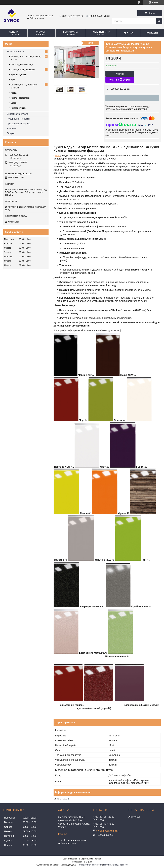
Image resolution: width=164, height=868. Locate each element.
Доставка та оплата (17, 114)
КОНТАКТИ (152, 33)
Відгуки (11, 133)
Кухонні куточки (19, 75)
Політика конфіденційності (116, 865)
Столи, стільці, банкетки (23, 70)
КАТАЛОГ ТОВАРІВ (40, 33)
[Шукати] (159, 21)
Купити (120, 74)
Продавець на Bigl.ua (82, 862)
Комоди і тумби (19, 108)
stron (57, 155)
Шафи (14, 103)
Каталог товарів (15, 51)
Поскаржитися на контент (90, 865)
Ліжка (14, 93)
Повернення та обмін (18, 119)
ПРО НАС (129, 33)
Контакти (12, 128)
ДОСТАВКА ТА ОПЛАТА (70, 33)
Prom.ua (98, 859)
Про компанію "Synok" (19, 124)
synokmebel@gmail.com (20, 174)
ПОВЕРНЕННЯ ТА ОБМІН (101, 33)
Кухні (13, 80)
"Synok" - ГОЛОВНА (14, 33)
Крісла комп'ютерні (20, 98)
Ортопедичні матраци (22, 64)
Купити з (120, 80)
